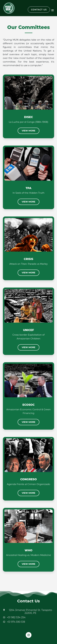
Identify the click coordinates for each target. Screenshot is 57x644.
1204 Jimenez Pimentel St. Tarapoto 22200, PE (30, 612)
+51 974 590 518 (16, 622)
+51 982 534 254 (16, 617)
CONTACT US (39, 10)
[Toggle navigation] (53, 10)
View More (28, 131)
